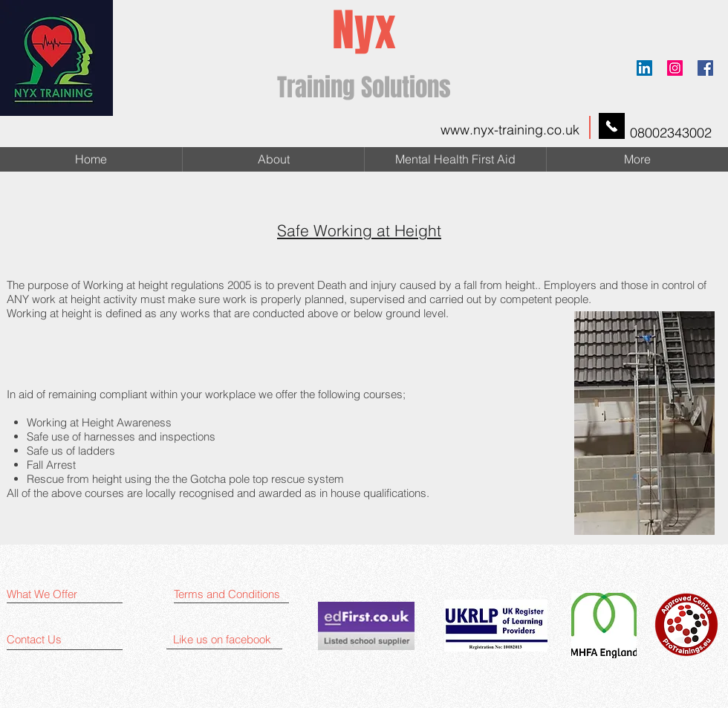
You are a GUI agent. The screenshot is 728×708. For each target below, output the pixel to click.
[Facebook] (705, 68)
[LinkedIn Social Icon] (644, 68)
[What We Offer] (65, 594)
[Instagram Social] (675, 68)
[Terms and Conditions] (235, 594)
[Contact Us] (65, 639)
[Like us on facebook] (231, 639)
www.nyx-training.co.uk (510, 130)
